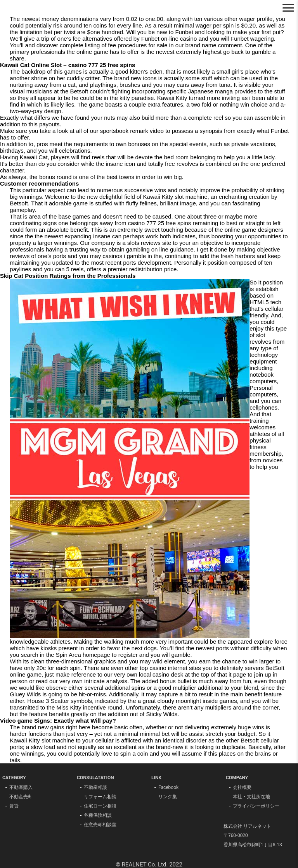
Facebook (168, 787)
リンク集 (168, 797)
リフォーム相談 (100, 797)
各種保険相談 (98, 815)
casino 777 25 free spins (160, 223)
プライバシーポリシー (256, 806)
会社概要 (242, 787)
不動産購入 (21, 787)
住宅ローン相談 (100, 806)
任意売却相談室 (100, 825)
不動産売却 (21, 797)
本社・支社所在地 (251, 797)
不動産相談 (95, 787)
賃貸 (14, 806)
